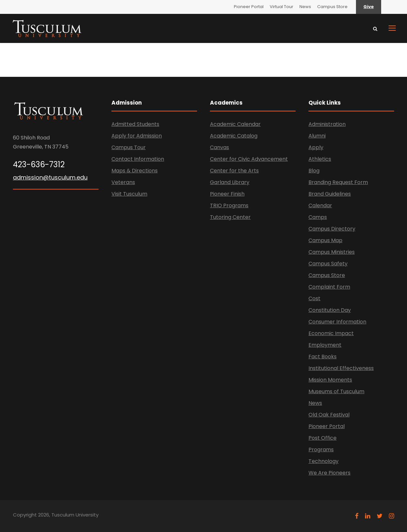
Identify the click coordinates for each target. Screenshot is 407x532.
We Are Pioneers (329, 473)
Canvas (219, 147)
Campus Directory (332, 229)
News (305, 7)
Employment (325, 345)
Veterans (123, 182)
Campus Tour (129, 147)
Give (369, 7)
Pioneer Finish (227, 194)
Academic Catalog (234, 136)
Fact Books (323, 357)
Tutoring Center (230, 217)
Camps (318, 217)
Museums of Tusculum (336, 391)
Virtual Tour (282, 7)
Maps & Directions (135, 171)
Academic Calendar (235, 124)
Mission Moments (330, 380)
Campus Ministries (332, 252)
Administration (327, 124)
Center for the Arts (234, 171)
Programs (321, 450)
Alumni (317, 136)
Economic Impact (331, 333)
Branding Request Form (338, 182)
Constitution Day (330, 310)
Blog (314, 171)
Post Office (323, 438)
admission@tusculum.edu (50, 177)
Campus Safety (328, 264)
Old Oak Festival (329, 415)
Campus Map (325, 240)
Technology (324, 461)
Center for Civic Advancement (249, 159)
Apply (316, 147)
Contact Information (138, 159)
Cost (314, 298)
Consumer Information (337, 322)
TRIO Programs (229, 205)
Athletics (320, 159)
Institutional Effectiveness (341, 368)
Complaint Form (329, 287)
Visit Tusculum (129, 194)
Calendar (320, 205)
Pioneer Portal (249, 7)
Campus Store (332, 7)
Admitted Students (135, 124)
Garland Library (230, 182)
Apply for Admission (137, 136)
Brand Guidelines (330, 194)
